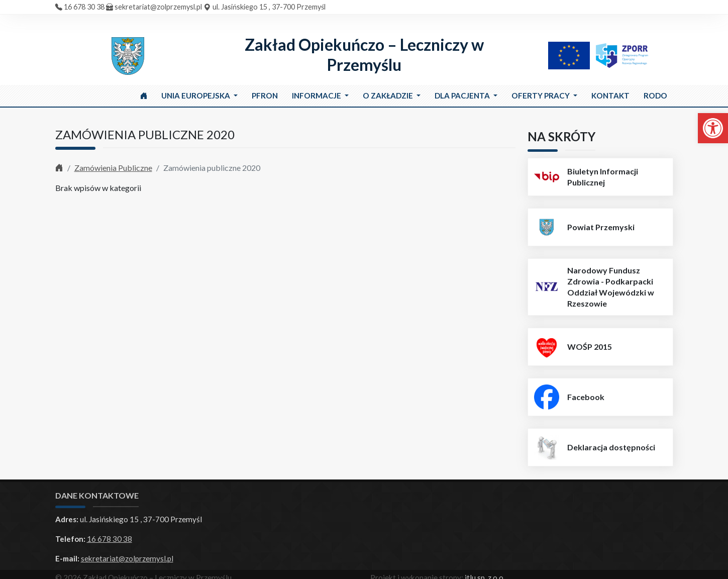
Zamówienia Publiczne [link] (113, 168)
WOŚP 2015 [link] (590, 347)
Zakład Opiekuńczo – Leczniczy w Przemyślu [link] (364, 55)
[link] (713, 128)
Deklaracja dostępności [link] (611, 447)
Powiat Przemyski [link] (601, 227)
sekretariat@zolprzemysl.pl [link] (158, 7)
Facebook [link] (586, 397)
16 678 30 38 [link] (84, 7)
